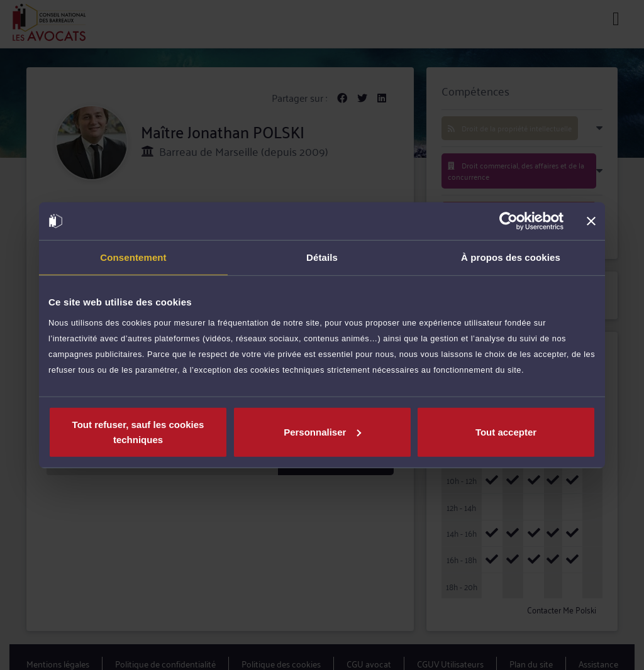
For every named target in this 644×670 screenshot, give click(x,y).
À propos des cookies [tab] (511, 257)
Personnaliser (322, 431)
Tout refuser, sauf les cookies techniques (138, 431)
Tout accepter (506, 431)
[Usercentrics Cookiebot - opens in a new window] (508, 221)
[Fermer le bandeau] (591, 221)
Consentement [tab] (133, 257)
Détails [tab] (322, 257)
